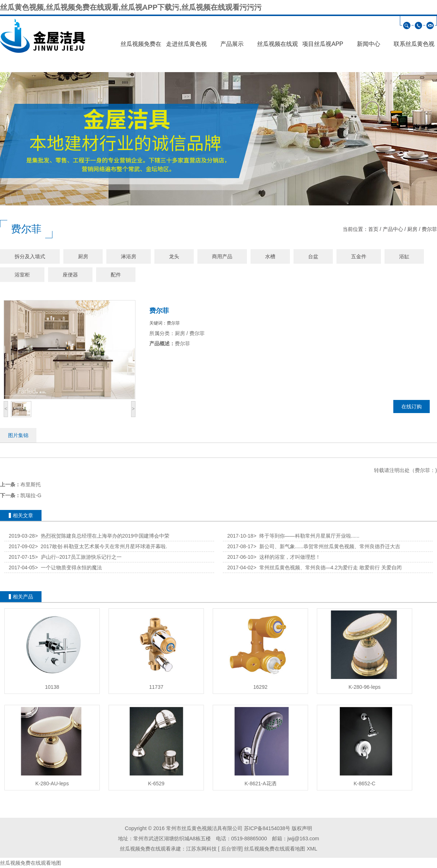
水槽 (270, 256)
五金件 (359, 256)
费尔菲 (429, 229)
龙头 (174, 256)
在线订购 (412, 406)
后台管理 (231, 849)
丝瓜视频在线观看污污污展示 (277, 46)
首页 (373, 229)
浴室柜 (22, 275)
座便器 (70, 275)
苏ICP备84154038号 (267, 828)
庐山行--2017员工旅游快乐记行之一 (78, 557)
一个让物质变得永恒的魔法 (68, 567)
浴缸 (404, 256)
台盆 (313, 256)
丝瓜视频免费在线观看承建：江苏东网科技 (168, 849)
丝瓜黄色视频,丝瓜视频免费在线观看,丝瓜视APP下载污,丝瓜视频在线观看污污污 (131, 7)
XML (312, 849)
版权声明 (302, 828)
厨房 (412, 229)
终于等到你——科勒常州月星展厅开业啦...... (306, 536)
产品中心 (393, 229)
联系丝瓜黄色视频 (414, 46)
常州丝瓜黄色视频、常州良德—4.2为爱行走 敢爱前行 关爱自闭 (328, 567)
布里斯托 (31, 484)
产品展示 (232, 44)
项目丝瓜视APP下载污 (323, 46)
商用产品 (222, 256)
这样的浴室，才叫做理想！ (287, 557)
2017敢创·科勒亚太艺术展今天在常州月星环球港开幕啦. (101, 546)
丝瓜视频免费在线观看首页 (141, 46)
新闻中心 (369, 44)
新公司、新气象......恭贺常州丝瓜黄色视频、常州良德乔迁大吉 (327, 546)
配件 (116, 275)
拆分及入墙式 (30, 256)
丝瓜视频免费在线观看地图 (275, 849)
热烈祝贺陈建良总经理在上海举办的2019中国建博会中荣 (102, 536)
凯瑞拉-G (31, 495)
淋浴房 (129, 256)
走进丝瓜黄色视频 (186, 46)
